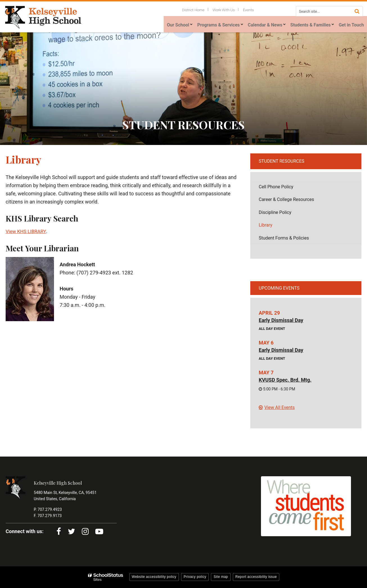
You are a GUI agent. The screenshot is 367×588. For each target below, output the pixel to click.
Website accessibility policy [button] (154, 577)
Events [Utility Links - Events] (250, 10)
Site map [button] (221, 577)
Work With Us (229, 10)
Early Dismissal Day (281, 320)
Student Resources (282, 161)
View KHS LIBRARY (27, 231)
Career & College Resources (286, 199)
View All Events (280, 407)
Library (265, 225)
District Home (202, 10)
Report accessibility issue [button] (256, 577)
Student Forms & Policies (284, 238)
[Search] (357, 11)
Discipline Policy (283, 214)
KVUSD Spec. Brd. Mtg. (285, 380)
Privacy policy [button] (195, 577)
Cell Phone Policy (284, 188)
